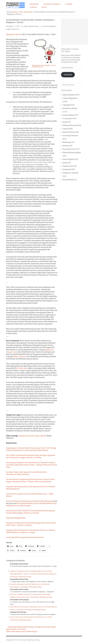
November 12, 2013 (13, 26)
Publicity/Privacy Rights (72, 153)
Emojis (65, 122)
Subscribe (68, 75)
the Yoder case (22, 368)
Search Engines (68, 159)
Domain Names (68, 115)
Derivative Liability (70, 108)
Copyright (66, 105)
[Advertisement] (74, 32)
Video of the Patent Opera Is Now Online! (22, 632)
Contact (33, 7)
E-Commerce (68, 119)
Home (16, 12)
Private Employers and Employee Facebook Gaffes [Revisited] (30, 501)
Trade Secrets (68, 166)
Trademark (67, 169)
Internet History (69, 132)
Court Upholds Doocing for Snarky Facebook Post (25, 537)
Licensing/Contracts (70, 136)
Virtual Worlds (68, 180)
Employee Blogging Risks (16, 518)
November (29, 12)
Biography (34, 4)
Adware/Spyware (69, 95)
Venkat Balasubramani (31, 26)
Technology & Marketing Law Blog (29, 640)
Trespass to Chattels (70, 173)
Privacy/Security (69, 149)
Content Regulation (49, 26)
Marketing (66, 142)
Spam (65, 163)
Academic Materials (52, 4)
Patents (65, 146)
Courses (69, 4)
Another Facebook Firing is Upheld (32, 436)
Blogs (44, 7)
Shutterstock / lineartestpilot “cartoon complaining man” (44, 66)
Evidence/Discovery (13, 29)
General (66, 129)
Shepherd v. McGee (13, 34)
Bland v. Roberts (20, 357)
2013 (21, 12)
